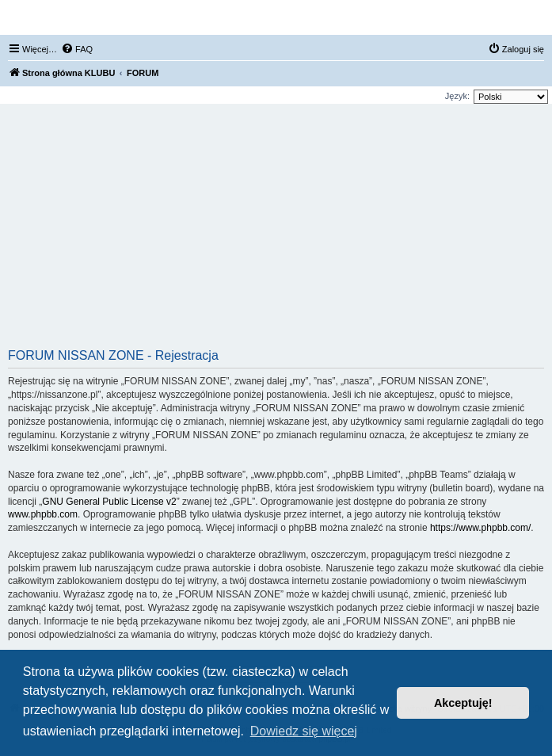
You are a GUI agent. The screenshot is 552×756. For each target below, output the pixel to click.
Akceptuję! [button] (463, 703)
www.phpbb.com (43, 514)
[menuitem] (77, 49)
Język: (457, 96)
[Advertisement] (276, 231)
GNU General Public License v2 (109, 502)
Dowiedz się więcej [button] (304, 731)
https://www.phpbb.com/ (480, 528)
